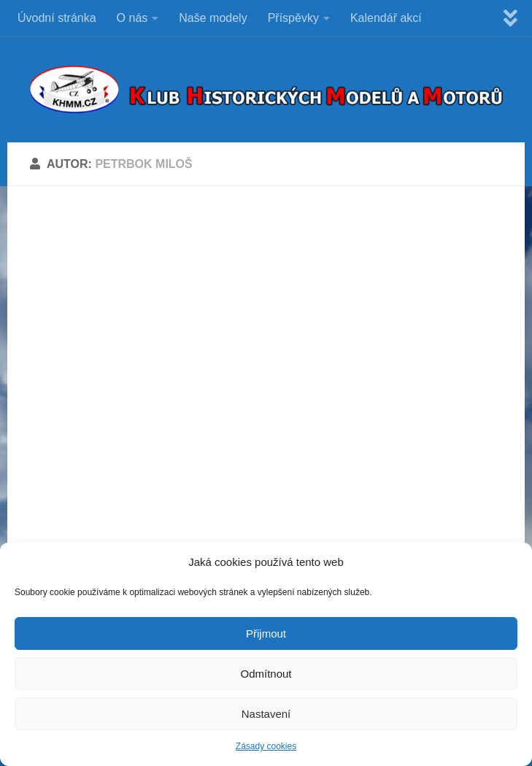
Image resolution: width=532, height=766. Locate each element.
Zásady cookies (266, 746)
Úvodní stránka (57, 18)
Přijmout (266, 633)
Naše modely (213, 18)
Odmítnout (266, 674)
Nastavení (266, 714)
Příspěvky (293, 18)
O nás (132, 18)
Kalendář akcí (386, 18)
